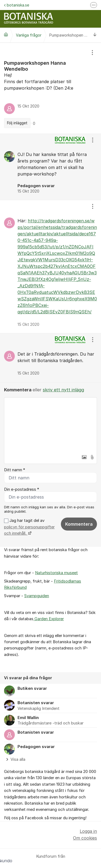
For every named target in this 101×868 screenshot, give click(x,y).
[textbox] (50, 425)
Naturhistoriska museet (56, 573)
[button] (84, 457)
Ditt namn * (15, 470)
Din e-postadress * (22, 489)
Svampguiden (37, 596)
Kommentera (79, 524)
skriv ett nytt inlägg (63, 390)
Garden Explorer (49, 619)
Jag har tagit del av (29, 527)
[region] (50, 88)
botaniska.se (17, 5)
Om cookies (85, 838)
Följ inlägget (17, 123)
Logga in (88, 831)
